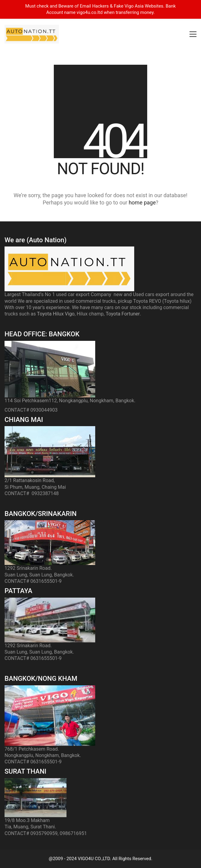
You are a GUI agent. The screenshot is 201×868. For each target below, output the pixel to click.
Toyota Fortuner (123, 314)
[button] (193, 34)
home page (142, 202)
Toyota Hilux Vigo (56, 314)
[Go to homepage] (32, 34)
